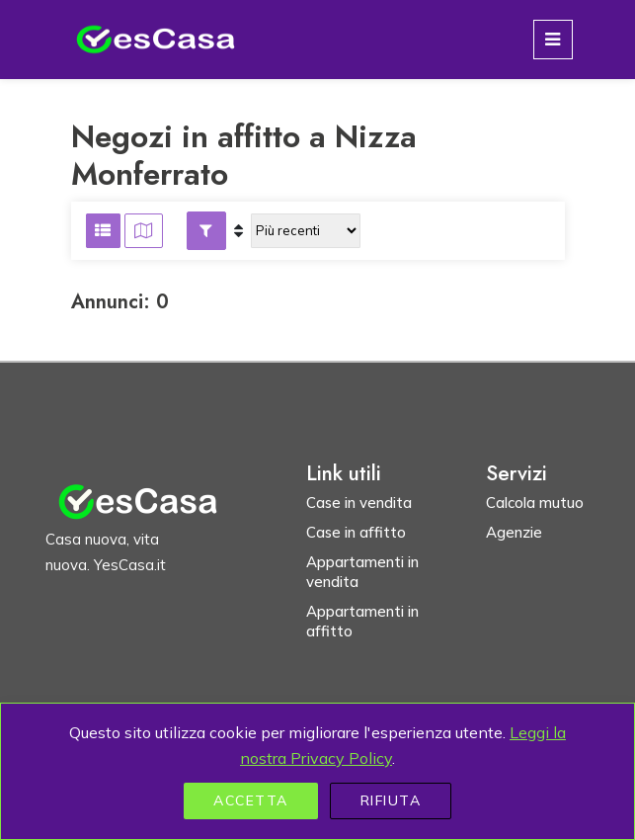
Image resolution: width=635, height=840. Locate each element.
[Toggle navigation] (553, 40)
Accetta (251, 800)
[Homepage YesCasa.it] (156, 40)
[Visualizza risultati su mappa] (144, 231)
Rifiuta (391, 800)
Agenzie (514, 532)
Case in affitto (356, 532)
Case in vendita (359, 503)
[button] (206, 231)
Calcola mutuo (535, 503)
